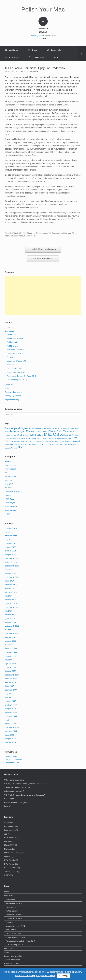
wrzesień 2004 (11, 731)
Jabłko (64, 233)
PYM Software (11, 506)
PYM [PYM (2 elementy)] (70, 438)
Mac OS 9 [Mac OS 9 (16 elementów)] (37, 435)
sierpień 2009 (10, 641)
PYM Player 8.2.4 (37, 36)
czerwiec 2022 (11, 543)
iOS (7, 473)
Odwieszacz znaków (15, 353)
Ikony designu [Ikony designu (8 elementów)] (18, 431)
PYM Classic (28, 233)
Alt (50, 233)
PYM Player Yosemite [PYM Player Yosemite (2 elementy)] (58, 441)
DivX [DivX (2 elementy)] (78, 428)
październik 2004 (12, 727)
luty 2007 (9, 697)
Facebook (43, 29)
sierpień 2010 (10, 637)
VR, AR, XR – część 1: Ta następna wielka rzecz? (24, 795)
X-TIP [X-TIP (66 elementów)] (23, 447)
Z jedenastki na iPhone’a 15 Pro (17, 787)
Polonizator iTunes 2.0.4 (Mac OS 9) (22, 376)
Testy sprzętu (10, 510)
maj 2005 (9, 720)
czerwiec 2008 (11, 652)
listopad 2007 (10, 671)
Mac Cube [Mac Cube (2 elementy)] (26, 435)
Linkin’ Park (36, 57)
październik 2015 (12, 607)
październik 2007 (12, 675)
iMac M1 (8, 806)
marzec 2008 (10, 656)
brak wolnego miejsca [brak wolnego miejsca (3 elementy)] (67, 428)
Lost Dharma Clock (15, 369)
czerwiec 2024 (11, 528)
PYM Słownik (12, 342)
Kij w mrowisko (11, 476)
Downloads (54, 50)
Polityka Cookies (12, 757)
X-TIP (56, 57)
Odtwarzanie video (13, 491)
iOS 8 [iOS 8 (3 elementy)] (42, 432)
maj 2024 (9, 532)
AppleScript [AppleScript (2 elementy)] (30, 428)
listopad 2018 (10, 573)
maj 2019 (9, 570)
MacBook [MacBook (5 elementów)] (18, 435)
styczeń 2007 (10, 701)
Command (56, 233)
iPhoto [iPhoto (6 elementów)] (59, 431)
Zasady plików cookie (14, 392)
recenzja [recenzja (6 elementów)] (70, 441)
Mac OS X (17, 233)
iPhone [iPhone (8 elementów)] (52, 431)
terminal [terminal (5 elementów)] (32, 444)
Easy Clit (10, 357)
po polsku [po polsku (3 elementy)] (44, 438)
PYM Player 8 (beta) (15, 338)
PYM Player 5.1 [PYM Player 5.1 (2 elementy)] (18, 441)
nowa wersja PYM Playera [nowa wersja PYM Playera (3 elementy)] (15, 438)
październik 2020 (12, 558)
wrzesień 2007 (11, 679)
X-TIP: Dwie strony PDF (43, 259)
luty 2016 (9, 596)
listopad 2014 (10, 622)
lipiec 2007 (9, 686)
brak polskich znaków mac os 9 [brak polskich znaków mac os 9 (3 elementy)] (47, 428)
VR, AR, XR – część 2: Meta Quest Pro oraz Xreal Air (26, 784)
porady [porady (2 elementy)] (50, 438)
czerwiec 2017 (11, 585)
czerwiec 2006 (11, 716)
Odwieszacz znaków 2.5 (14, 780)
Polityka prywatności (13, 759)
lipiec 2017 (9, 581)
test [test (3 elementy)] (38, 444)
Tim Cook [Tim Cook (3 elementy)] (55, 444)
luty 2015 (9, 611)
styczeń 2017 (10, 588)
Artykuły (8, 461)
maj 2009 (9, 645)
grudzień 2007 (11, 667)
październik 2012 (12, 626)
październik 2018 (12, 577)
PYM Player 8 (10, 799)
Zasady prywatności (13, 396)
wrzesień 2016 (11, 592)
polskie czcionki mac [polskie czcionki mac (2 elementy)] (33, 438)
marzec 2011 (10, 630)
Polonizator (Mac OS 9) (16, 372)
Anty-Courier (12, 365)
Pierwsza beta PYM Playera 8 (16, 802)
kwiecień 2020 (11, 562)
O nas (32, 50)
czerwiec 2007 (11, 690)
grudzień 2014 (11, 618)
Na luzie (8, 488)
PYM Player (12, 57)
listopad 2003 (10, 739)
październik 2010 (12, 633)
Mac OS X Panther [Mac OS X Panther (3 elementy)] (71, 435)
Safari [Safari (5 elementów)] (77, 441)
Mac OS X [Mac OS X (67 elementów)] (53, 434)
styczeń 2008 (10, 664)
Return (27, 236)
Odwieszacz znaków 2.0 (14, 791)
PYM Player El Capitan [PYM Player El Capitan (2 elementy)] (42, 441)
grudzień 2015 (11, 603)
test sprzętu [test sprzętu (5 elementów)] (45, 444)
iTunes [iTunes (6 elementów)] (66, 431)
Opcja (21, 236)
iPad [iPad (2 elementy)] (46, 432)
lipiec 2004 (9, 735)
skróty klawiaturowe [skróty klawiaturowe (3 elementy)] (13, 444)
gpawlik (35, 71)
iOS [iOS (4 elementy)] (32, 431)
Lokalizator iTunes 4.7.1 (17, 361)
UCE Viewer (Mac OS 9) (17, 380)
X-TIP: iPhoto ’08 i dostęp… (43, 249)
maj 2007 (9, 694)
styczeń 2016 (10, 600)
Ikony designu (11, 469)
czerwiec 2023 (11, 536)
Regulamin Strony (12, 762)
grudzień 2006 (11, 705)
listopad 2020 (10, 555)
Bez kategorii (10, 465)
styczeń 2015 (10, 615)
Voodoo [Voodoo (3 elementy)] (14, 448)
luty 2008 (9, 660)
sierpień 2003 (10, 742)
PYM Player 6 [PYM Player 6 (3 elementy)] (29, 441)
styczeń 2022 (10, 547)
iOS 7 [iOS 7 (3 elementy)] (37, 432)
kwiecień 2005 (11, 724)
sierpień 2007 (10, 682)
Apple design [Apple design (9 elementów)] (18, 428)
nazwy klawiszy (11, 236)
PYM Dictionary (13, 346)
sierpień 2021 (10, 551)
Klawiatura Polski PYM (16, 350)
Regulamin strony (12, 400)
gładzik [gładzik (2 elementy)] (7, 432)
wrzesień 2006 (11, 712)
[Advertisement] (43, 295)
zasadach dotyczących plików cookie (35, 976)
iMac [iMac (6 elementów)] (28, 431)
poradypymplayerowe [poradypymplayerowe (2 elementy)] (60, 438)
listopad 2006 (10, 709)
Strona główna (11, 50)
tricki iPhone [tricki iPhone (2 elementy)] (63, 444)
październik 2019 (12, 566)
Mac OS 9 (9, 480)
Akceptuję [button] (64, 976)
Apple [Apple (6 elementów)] (8, 428)
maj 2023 (9, 540)
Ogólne (8, 495)
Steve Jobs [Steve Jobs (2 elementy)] (24, 444)
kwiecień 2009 (11, 648)
